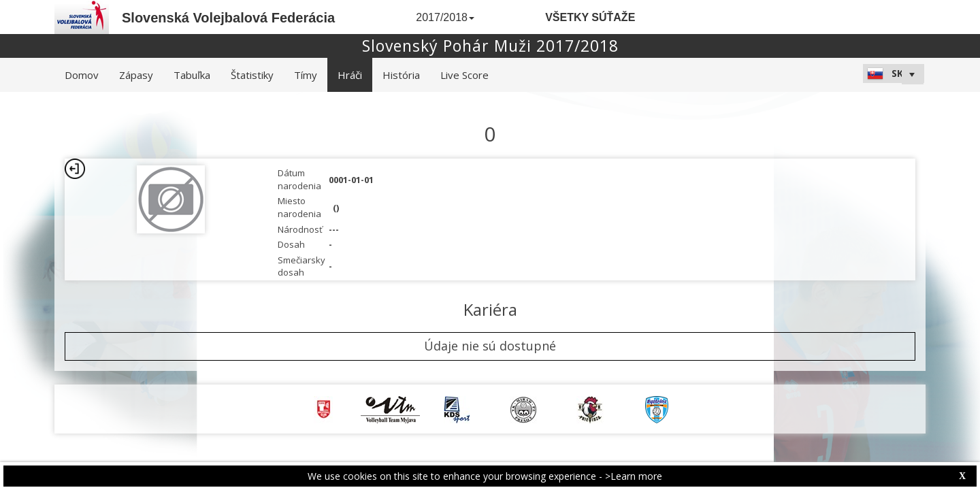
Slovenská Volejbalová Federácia (228, 18)
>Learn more (634, 476)
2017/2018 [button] (445, 17)
